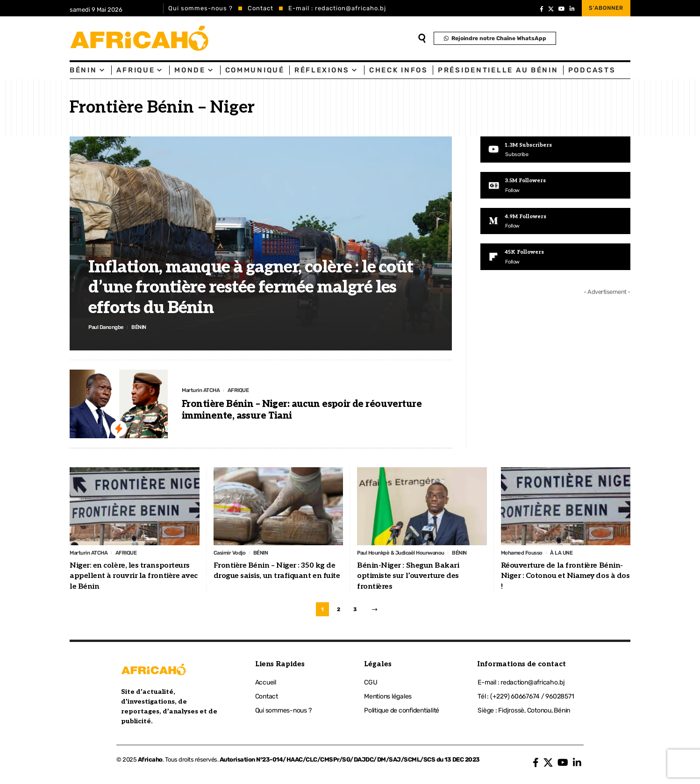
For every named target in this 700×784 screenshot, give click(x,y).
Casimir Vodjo (232, 553)
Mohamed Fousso (525, 553)
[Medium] (555, 222)
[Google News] (555, 186)
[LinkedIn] (572, 9)
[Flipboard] (555, 259)
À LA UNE (570, 553)
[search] (422, 38)
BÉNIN (146, 326)
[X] (551, 9)
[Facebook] (542, 9)
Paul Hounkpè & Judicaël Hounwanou (407, 553)
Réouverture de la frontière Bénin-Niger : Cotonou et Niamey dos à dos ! (565, 577)
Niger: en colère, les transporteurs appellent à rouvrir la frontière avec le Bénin (134, 577)
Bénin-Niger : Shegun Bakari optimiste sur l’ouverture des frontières (408, 577)
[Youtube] (555, 150)
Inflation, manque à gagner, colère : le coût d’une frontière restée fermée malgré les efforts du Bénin (251, 286)
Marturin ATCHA (203, 390)
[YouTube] (562, 9)
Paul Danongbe (109, 326)
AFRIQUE (245, 390)
